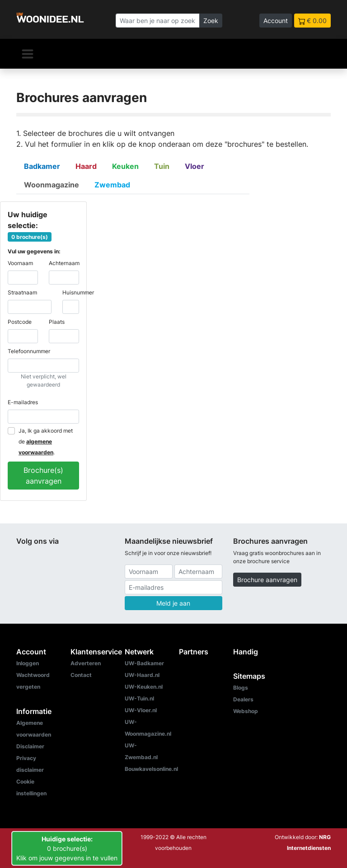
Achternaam (64, 263)
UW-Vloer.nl (141, 710)
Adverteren (86, 663)
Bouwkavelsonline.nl (151, 769)
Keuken (125, 166)
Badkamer (42, 166)
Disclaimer (30, 746)
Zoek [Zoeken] (211, 21)
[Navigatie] (28, 54)
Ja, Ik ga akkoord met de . (46, 441)
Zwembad (112, 185)
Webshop (246, 711)
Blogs (241, 688)
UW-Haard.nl (142, 675)
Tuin (162, 166)
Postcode (20, 322)
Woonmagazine (52, 185)
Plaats (57, 322)
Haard (86, 166)
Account (276, 21)
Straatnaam (22, 292)
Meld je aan (173, 603)
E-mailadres (23, 402)
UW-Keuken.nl (144, 687)
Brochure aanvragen (267, 580)
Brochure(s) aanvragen (43, 476)
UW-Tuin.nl (139, 698)
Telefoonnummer (29, 351)
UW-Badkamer (144, 663)
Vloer (195, 166)
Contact (81, 675)
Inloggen (28, 663)
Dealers (243, 699)
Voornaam (20, 263)
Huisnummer (78, 292)
